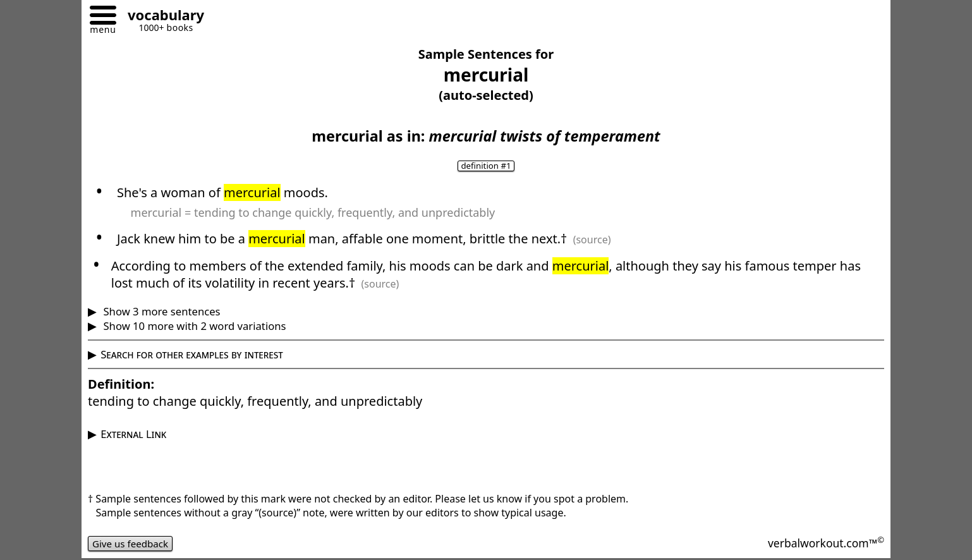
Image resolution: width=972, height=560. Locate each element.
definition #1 (486, 166)
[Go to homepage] (161, 17)
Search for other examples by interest (192, 354)
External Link (133, 434)
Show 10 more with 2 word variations (193, 326)
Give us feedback (133, 544)
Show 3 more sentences (160, 311)
